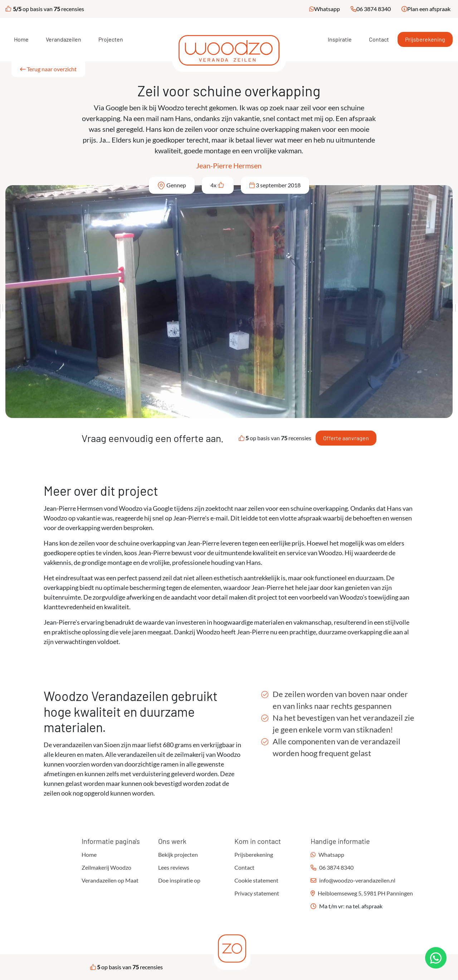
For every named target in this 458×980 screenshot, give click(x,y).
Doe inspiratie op (179, 880)
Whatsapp (327, 9)
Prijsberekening (425, 39)
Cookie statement (256, 880)
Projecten (111, 39)
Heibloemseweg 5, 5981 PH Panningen (365, 893)
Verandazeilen (64, 39)
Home (21, 39)
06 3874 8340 (374, 9)
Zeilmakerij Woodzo (106, 867)
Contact (379, 39)
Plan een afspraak (429, 9)
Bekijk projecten (178, 854)
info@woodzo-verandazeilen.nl (357, 880)
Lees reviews (174, 867)
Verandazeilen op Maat (110, 880)
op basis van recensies (45, 9)
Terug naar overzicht (48, 69)
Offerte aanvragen (346, 438)
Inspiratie (340, 39)
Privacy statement (257, 893)
